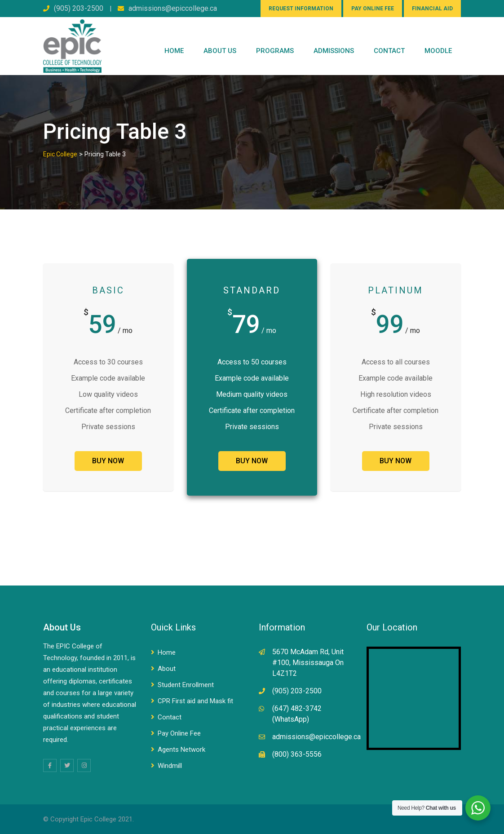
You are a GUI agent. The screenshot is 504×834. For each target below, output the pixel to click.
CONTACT (389, 51)
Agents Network (181, 750)
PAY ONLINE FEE (373, 9)
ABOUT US (220, 51)
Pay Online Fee (179, 733)
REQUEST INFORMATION (301, 9)
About (167, 669)
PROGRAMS (275, 51)
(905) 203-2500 (79, 8)
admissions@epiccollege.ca (173, 8)
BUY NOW (108, 461)
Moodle (438, 51)
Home (174, 51)
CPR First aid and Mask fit (195, 701)
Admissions (334, 51)
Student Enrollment (186, 685)
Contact (170, 717)
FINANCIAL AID (432, 9)
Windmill (170, 766)
